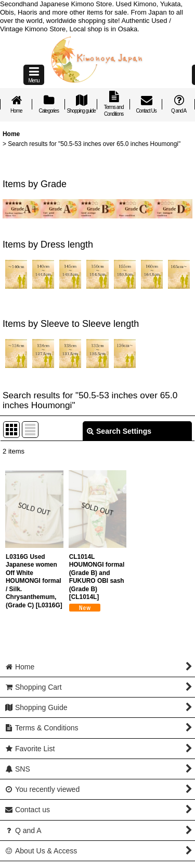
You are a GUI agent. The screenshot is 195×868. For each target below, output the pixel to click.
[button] (34, 75)
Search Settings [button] (119, 431)
